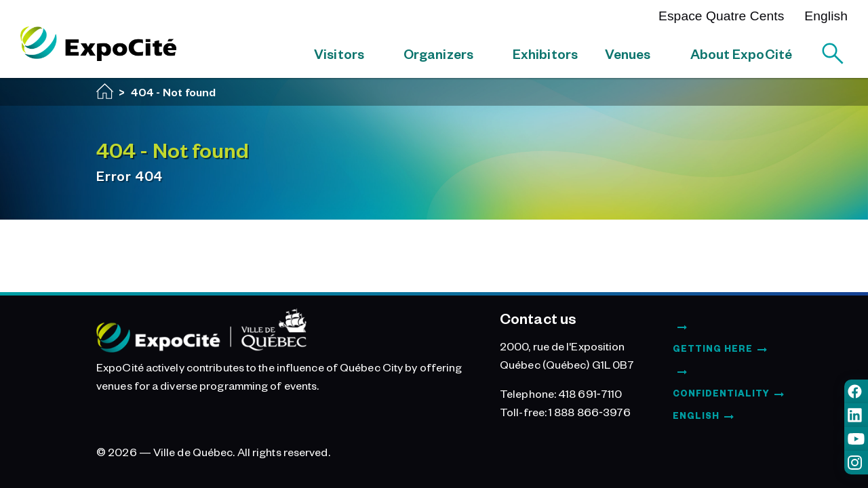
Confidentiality (721, 393)
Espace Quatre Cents (721, 16)
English (826, 16)
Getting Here (713, 348)
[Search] (833, 54)
